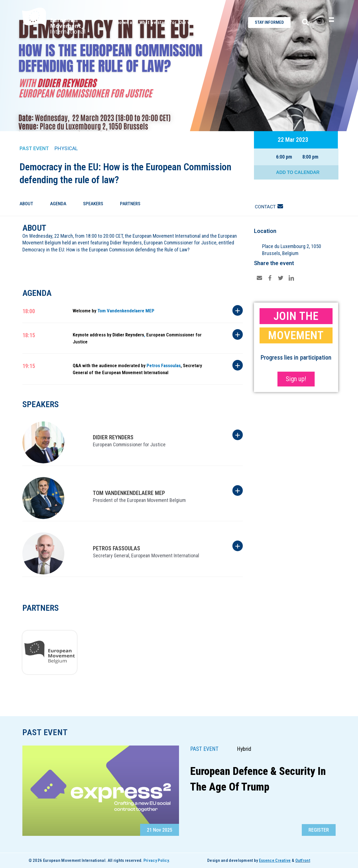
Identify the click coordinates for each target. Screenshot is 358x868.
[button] (319, 830)
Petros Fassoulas (164, 365)
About (26, 204)
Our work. (189, 22)
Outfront (303, 860)
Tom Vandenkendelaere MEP (126, 311)
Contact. (209, 22)
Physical (66, 148)
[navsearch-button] (303, 23)
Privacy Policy (156, 860)
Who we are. (125, 22)
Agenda (58, 204)
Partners (130, 204)
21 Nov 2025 (160, 830)
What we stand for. (158, 22)
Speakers (93, 204)
